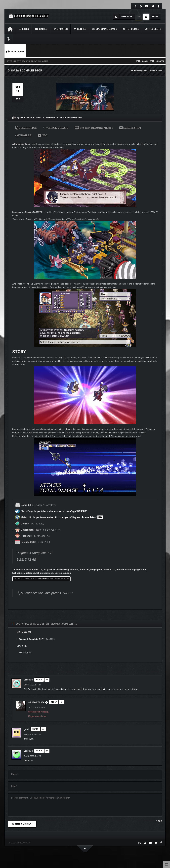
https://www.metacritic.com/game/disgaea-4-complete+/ (65, 517)
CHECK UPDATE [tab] (56, 128)
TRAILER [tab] (23, 135)
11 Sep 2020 (63, 118)
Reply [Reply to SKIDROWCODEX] (54, 702)
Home (134, 71)
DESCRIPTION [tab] (26, 128)
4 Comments (49, 118)
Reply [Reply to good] (35, 729)
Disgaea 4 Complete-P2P (31, 639)
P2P (40, 118)
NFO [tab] (43, 135)
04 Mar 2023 (76, 118)
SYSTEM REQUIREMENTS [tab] (94, 128)
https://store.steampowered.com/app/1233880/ (61, 511)
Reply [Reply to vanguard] (39, 680)
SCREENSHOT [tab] (130, 128)
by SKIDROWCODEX (24, 118)
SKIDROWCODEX (36, 702)
